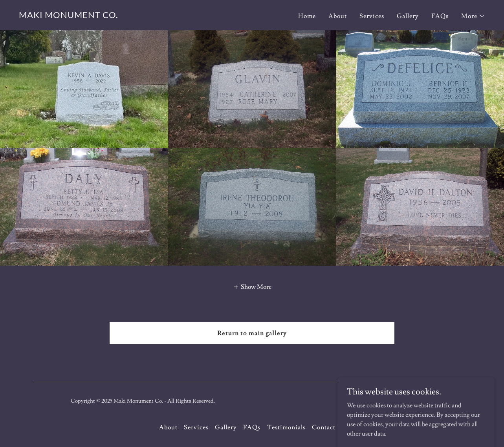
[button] (473, 16)
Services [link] (372, 16)
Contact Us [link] (328, 427)
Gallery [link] (408, 16)
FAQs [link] (440, 16)
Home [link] (307, 16)
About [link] (338, 16)
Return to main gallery (252, 333)
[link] (69, 16)
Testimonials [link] (286, 427)
